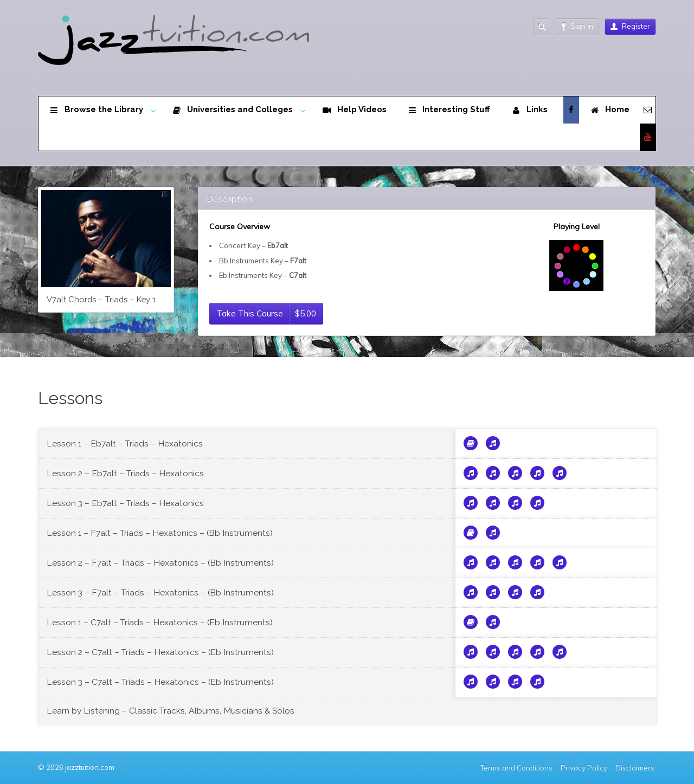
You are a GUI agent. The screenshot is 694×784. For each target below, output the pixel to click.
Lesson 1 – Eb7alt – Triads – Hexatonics (125, 443)
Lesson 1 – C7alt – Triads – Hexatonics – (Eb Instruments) (160, 622)
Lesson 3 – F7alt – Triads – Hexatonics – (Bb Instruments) (160, 592)
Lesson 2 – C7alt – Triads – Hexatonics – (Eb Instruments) (160, 652)
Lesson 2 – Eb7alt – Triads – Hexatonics (125, 473)
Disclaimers (636, 768)
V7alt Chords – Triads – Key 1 (101, 299)
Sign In (577, 26)
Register (630, 26)
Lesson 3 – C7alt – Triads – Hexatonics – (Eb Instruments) (160, 682)
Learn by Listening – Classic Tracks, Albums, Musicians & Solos (171, 711)
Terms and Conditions (516, 768)
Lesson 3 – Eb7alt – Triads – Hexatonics (125, 503)
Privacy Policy (584, 768)
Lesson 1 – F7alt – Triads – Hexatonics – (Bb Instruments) (160, 533)
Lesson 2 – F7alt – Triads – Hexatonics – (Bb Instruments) (160, 563)
